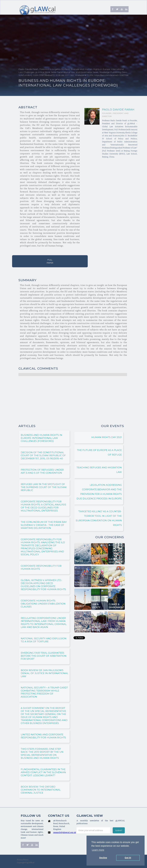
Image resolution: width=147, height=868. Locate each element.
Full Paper (50, 261)
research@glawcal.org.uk (65, 833)
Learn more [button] (98, 850)
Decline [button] (103, 858)
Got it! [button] (128, 858)
